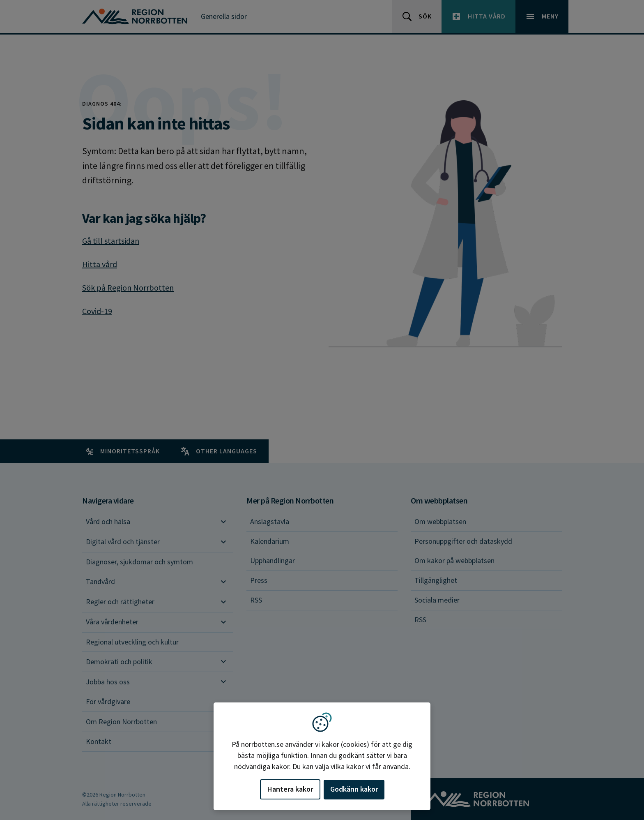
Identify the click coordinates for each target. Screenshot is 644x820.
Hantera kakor (290, 789)
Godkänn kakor (354, 789)
